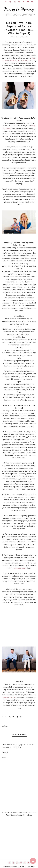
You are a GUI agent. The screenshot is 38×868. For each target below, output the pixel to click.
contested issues (20, 568)
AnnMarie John (30, 866)
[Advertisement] (19, 841)
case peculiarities (9, 697)
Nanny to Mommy (19, 9)
